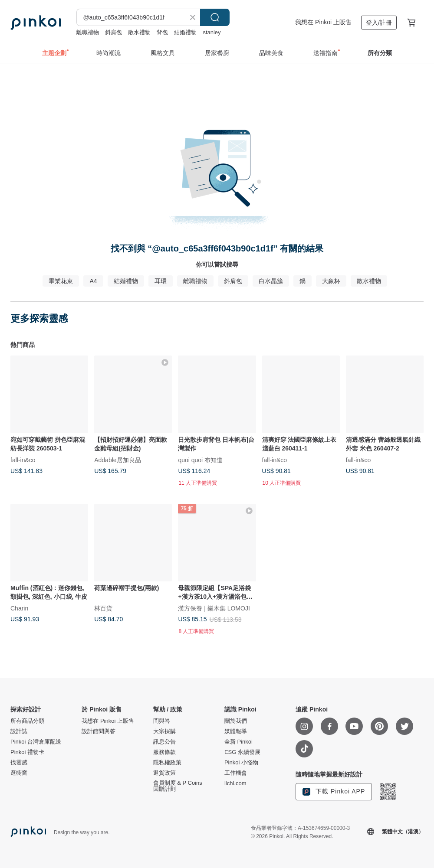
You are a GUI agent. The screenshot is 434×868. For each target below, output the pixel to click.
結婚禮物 (185, 32)
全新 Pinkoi (238, 742)
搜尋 (215, 17)
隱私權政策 (167, 763)
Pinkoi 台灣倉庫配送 (36, 742)
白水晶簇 (271, 281)
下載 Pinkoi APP (334, 792)
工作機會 (236, 773)
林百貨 (103, 608)
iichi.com (235, 783)
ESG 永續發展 (242, 752)
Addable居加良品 (117, 460)
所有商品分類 (27, 721)
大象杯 (331, 281)
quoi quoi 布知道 (200, 460)
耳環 (161, 281)
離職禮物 (88, 32)
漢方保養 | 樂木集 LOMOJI (214, 608)
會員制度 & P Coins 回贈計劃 (178, 786)
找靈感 (19, 763)
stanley (212, 32)
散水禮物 (139, 32)
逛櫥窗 (19, 773)
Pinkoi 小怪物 (241, 763)
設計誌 (19, 731)
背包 (162, 32)
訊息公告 (164, 742)
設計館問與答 (99, 731)
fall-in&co (23, 460)
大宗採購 (164, 731)
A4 (93, 281)
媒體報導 (236, 731)
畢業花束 (61, 281)
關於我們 (236, 721)
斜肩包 (113, 32)
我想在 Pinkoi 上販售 (323, 22)
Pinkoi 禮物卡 (27, 752)
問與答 (162, 721)
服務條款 (164, 752)
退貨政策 (164, 773)
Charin (19, 608)
